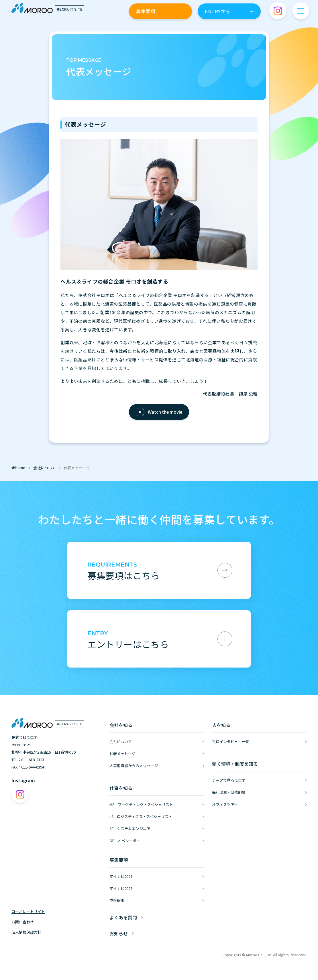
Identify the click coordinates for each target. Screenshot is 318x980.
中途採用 (117, 900)
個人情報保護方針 (26, 932)
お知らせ (119, 933)
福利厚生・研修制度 (229, 792)
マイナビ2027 (121, 876)
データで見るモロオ (229, 780)
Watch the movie (165, 412)
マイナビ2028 (121, 888)
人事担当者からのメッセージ (134, 766)
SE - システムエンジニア (130, 828)
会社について (121, 742)
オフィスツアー (225, 804)
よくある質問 (123, 917)
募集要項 (146, 11)
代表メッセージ (122, 754)
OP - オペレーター (125, 841)
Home (18, 467)
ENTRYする (217, 11)
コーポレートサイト (28, 911)
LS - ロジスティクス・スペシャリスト (141, 816)
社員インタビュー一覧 (231, 742)
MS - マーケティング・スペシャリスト (141, 804)
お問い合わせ (23, 922)
